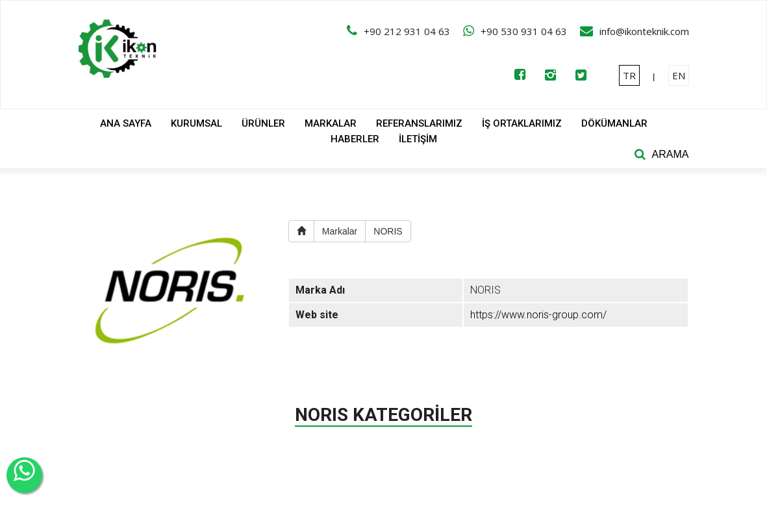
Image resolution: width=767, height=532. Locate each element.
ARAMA (671, 154)
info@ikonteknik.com (644, 31)
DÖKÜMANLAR (614, 123)
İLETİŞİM (418, 139)
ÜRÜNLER (263, 123)
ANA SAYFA (126, 123)
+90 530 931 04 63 (524, 31)
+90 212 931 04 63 (407, 31)
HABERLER (355, 139)
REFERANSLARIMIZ (419, 123)
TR (629, 75)
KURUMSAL (196, 123)
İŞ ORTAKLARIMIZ (522, 123)
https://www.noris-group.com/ (538, 315)
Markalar (340, 231)
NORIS (388, 231)
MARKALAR (331, 123)
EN (679, 75)
